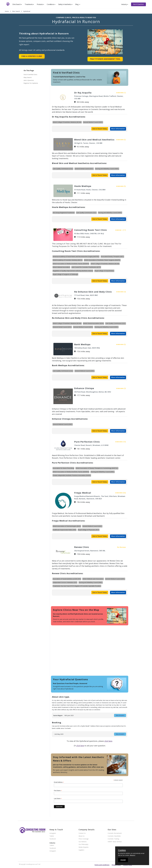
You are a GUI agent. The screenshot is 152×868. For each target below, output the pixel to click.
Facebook (53, 839)
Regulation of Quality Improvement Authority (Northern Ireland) (73, 271)
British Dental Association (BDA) (93, 323)
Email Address (59, 782)
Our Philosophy (83, 844)
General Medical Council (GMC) (93, 122)
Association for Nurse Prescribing (63, 468)
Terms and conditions (102, 865)
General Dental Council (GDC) (84, 169)
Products (40, 4)
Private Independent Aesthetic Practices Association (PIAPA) (72, 475)
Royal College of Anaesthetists (104, 271)
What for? (133, 855)
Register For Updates (31, 83)
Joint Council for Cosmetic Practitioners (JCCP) (86, 267)
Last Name (58, 799)
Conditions (51, 4)
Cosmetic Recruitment (115, 833)
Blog (78, 4)
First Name (58, 791)
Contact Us (82, 833)
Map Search (28, 77)
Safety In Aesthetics (65, 4)
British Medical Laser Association (93, 579)
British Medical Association (61, 267)
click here (108, 741)
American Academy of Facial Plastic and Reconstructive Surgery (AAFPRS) (76, 256)
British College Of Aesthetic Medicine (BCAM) (67, 122)
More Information (118, 129)
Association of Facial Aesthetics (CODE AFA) (67, 579)
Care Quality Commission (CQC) (63, 169)
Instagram (53, 833)
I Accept (123, 860)
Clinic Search (17, 4)
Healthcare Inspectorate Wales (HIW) (65, 530)
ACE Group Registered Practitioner (64, 213)
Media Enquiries (84, 847)
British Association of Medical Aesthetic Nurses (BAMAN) (71, 264)
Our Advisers (83, 842)
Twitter (52, 836)
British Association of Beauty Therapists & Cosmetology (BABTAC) (97, 468)
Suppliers (81, 850)
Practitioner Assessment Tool (105, 59)
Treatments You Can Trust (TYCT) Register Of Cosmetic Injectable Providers (77, 586)
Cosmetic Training (113, 839)
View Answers (120, 715)
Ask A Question (138, 4)
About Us (82, 836)
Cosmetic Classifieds (114, 836)
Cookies (122, 850)
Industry (125, 4)
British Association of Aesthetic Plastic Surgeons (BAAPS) (102, 260)
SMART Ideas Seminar (115, 842)
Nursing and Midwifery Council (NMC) (107, 169)
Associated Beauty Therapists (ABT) (112, 256)
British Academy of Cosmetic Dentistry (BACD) (68, 260)
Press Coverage (84, 839)
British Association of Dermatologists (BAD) (67, 526)
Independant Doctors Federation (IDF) (65, 582)
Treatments (29, 4)
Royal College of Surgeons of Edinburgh (65, 274)
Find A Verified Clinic (32, 56)
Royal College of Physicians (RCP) (89, 530)
